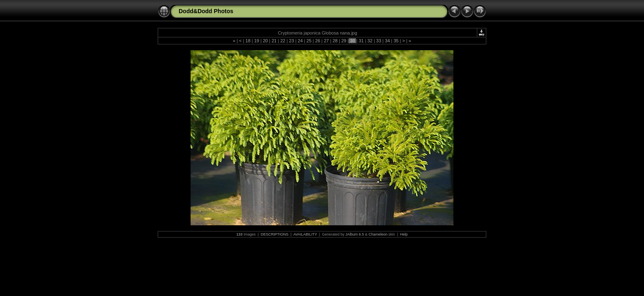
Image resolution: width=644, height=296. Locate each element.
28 (335, 41)
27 (326, 41)
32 (370, 41)
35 (396, 41)
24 (300, 41)
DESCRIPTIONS (275, 234)
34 (387, 41)
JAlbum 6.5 (355, 234)
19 (257, 41)
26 (317, 41)
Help (404, 234)
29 (344, 41)
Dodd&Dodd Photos (206, 11)
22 (283, 41)
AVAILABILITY (305, 234)
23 (292, 41)
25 (309, 41)
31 (361, 41)
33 (379, 41)
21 (274, 41)
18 (248, 41)
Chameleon (378, 234)
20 (265, 41)
